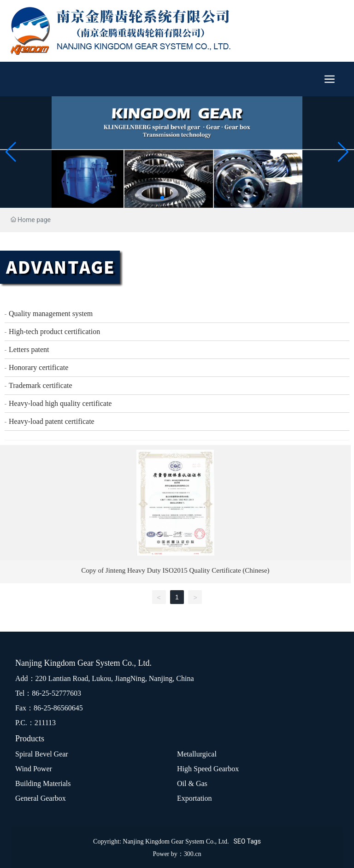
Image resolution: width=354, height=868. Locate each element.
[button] (162, 198)
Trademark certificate (41, 385)
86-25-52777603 (56, 693)
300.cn (193, 854)
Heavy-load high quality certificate (60, 403)
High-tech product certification (54, 331)
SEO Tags (247, 841)
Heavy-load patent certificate (52, 421)
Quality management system (51, 314)
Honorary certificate (38, 367)
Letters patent (29, 349)
